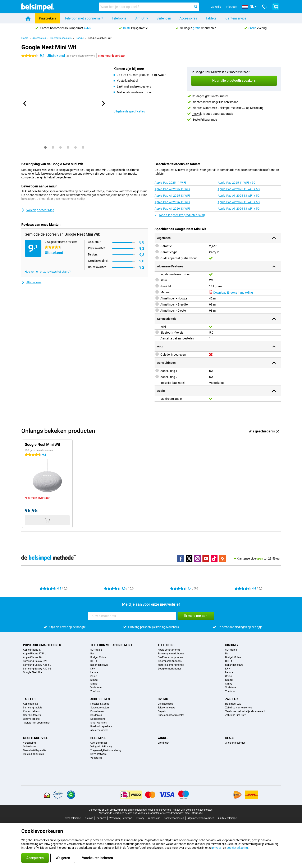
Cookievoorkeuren (174, 818)
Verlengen (164, 18)
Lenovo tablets (31, 719)
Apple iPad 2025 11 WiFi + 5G (237, 183)
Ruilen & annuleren (33, 754)
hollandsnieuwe (99, 665)
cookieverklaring (237, 848)
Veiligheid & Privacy (101, 747)
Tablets (211, 18)
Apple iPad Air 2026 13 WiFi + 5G (239, 209)
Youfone (95, 691)
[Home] (28, 18)
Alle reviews (31, 282)
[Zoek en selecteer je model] (149, 7)
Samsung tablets (33, 708)
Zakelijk (232, 699)
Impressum (154, 818)
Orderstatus (30, 747)
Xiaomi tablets (31, 711)
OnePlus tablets (32, 715)
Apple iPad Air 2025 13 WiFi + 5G (239, 196)
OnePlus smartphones (170, 657)
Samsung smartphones (171, 654)
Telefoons (119, 18)
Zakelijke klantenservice (239, 708)
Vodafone (96, 687)
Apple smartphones (169, 650)
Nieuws (89, 818)
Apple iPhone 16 (32, 657)
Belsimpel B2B (233, 704)
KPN (93, 669)
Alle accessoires (99, 730)
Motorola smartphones (171, 665)
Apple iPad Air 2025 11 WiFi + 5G (239, 189)
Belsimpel (98, 738)
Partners (101, 818)
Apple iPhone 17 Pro (35, 654)
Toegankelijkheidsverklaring (106, 750)
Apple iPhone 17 (32, 650)
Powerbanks (97, 711)
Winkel (163, 738)
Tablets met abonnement (37, 723)
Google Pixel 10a (33, 672)
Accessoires (188, 18)
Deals (230, 738)
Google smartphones (170, 669)
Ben (92, 654)
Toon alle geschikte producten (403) (180, 215)
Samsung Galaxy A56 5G (37, 665)
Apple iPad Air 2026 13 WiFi (172, 209)
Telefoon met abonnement (84, 18)
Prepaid (162, 711)
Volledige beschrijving (38, 210)
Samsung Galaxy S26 (35, 661)
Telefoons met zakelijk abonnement (245, 711)
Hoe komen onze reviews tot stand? (48, 272)
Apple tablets (30, 704)
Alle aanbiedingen (235, 743)
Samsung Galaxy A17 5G (37, 669)
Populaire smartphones (42, 645)
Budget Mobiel (98, 657)
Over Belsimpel (99, 743)
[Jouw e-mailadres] (132, 616)
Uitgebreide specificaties (129, 111)
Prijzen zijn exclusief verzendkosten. (193, 810)
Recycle (197, 114)
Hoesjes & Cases (100, 704)
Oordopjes (96, 715)
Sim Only (141, 18)
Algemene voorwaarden (201, 818)
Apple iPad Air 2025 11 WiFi (172, 189)
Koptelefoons (98, 719)
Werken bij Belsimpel (121, 818)
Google (80, 38)
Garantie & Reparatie (35, 750)
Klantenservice (235, 18)
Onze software (98, 754)
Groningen (164, 743)
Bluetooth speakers (61, 38)
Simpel (94, 680)
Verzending (29, 743)
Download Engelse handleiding (231, 293)
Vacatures (96, 758)
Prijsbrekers (47, 18)
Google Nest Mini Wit (100, 38)
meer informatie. (194, 813)
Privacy (140, 818)
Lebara (94, 672)
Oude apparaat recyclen (171, 715)
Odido (94, 676)
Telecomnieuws (166, 708)
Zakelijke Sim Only (235, 715)
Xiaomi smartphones (170, 661)
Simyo (94, 684)
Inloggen (232, 7)
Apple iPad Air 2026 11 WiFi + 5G (239, 202)
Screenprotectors (100, 708)
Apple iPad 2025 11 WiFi (170, 183)
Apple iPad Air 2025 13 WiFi (172, 196)
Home (25, 38)
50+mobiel (96, 650)
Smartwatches (99, 723)
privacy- (217, 848)
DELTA (94, 661)
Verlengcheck (165, 704)
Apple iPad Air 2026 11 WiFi (172, 202)
